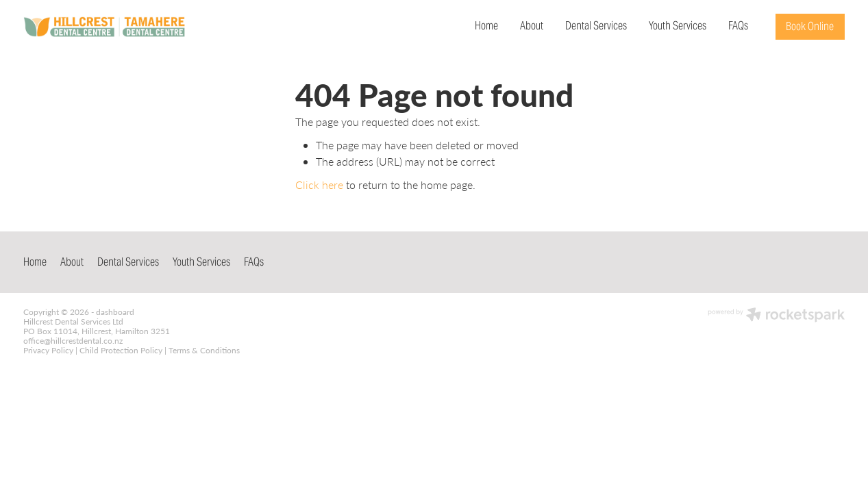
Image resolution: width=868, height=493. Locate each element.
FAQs (738, 26)
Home (486, 26)
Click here (319, 185)
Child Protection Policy (121, 350)
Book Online (810, 26)
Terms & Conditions (204, 350)
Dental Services (596, 26)
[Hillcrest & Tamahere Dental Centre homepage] (106, 27)
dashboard (115, 312)
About (532, 26)
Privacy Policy (48, 350)
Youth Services (678, 26)
